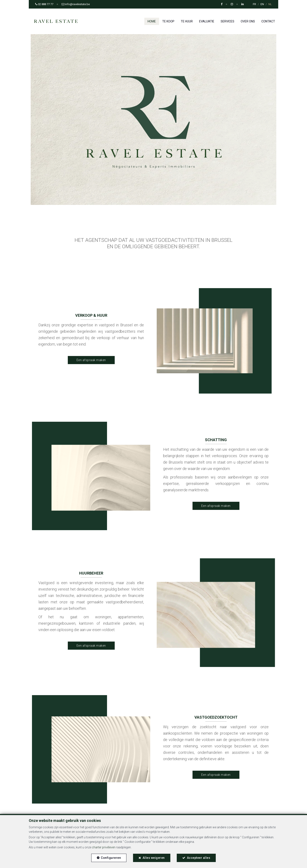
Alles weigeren (154, 857)
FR (254, 4)
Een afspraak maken (91, 360)
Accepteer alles (199, 857)
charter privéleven (104, 847)
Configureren (110, 857)
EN (262, 4)
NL (270, 4)
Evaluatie (207, 21)
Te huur (187, 21)
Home (152, 21)
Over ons (248, 21)
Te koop (168, 21)
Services (227, 21)
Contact (268, 21)
